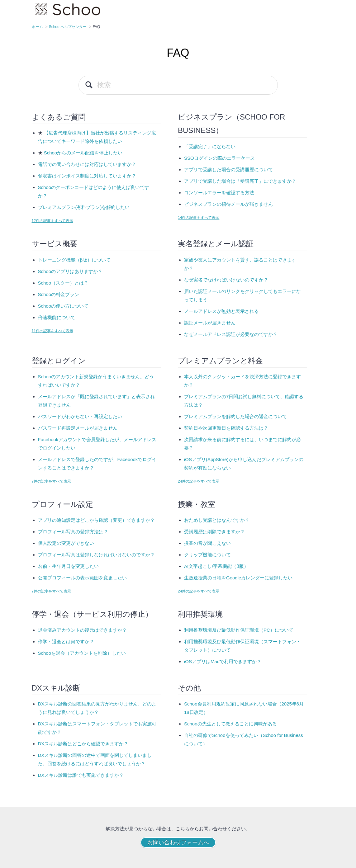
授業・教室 (197, 504)
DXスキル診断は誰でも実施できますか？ (81, 775)
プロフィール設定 (62, 504)
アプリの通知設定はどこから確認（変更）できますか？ (96, 520)
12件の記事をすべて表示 (52, 221)
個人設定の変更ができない (66, 543)
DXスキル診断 (56, 688)
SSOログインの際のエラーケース (219, 158)
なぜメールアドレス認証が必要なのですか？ (231, 334)
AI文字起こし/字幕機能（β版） (216, 566)
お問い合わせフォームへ (178, 842)
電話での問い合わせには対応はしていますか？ (87, 164)
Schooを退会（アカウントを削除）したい (82, 653)
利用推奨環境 (200, 614)
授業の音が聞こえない (207, 543)
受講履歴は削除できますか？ (214, 532)
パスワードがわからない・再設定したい (80, 416)
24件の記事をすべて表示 (199, 481)
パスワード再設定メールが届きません (78, 428)
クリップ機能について (207, 555)
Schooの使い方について (63, 306)
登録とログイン (59, 361)
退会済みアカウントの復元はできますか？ (82, 630)
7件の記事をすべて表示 (52, 481)
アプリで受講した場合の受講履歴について (228, 170)
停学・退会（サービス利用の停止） (92, 614)
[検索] (178, 85)
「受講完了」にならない (210, 146)
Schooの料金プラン (59, 294)
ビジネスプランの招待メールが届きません (228, 204)
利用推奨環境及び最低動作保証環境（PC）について (239, 630)
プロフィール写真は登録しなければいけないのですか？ (96, 555)
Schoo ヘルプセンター (68, 27)
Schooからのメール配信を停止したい (83, 153)
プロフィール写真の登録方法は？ (73, 532)
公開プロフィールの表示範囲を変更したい (82, 578)
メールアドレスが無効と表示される (221, 311)
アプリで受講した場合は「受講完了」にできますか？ (240, 181)
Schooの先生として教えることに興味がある (230, 724)
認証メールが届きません (210, 323)
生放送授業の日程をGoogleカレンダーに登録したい (238, 578)
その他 (189, 688)
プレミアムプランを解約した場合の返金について (235, 416)
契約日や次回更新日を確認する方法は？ (226, 428)
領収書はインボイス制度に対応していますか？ (87, 176)
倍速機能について (57, 317)
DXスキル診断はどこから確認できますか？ (83, 744)
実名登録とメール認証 (216, 244)
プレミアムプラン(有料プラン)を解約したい (84, 207)
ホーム (37, 27)
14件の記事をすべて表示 (199, 218)
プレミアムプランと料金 (220, 361)
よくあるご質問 (59, 117)
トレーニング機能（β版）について (74, 260)
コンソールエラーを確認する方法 (219, 193)
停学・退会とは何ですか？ (66, 642)
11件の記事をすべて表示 (52, 331)
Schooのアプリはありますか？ (70, 271)
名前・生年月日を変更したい (68, 566)
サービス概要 (55, 244)
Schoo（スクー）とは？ (63, 283)
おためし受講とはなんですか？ (217, 520)
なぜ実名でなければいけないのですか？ (226, 280)
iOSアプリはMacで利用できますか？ (223, 661)
